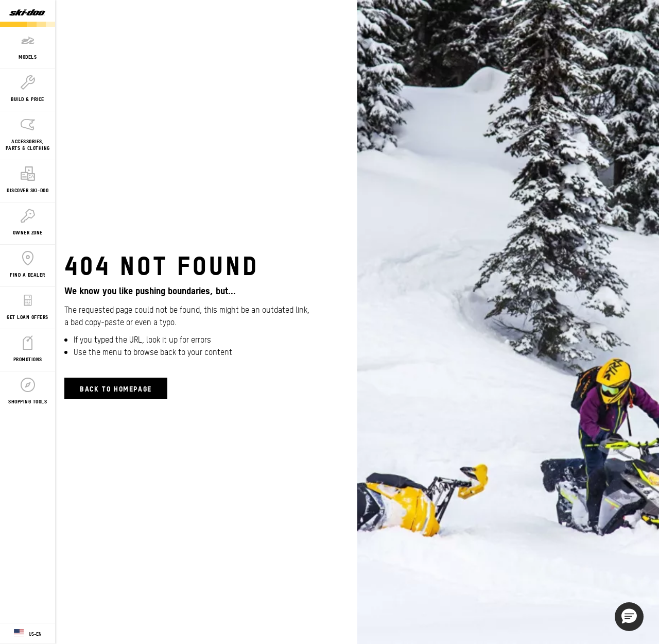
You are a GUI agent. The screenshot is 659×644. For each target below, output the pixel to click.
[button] (629, 617)
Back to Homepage (116, 388)
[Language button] (28, 634)
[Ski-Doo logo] (27, 13)
